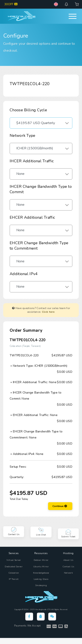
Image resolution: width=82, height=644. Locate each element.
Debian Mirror (41, 560)
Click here (48, 312)
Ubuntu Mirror (41, 567)
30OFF (11, 4)
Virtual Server (14, 560)
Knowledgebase (41, 573)
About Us (68, 560)
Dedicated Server (14, 567)
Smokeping (41, 585)
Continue (60, 506)
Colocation (14, 573)
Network (68, 573)
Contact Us (68, 567)
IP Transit (14, 579)
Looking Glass (41, 579)
